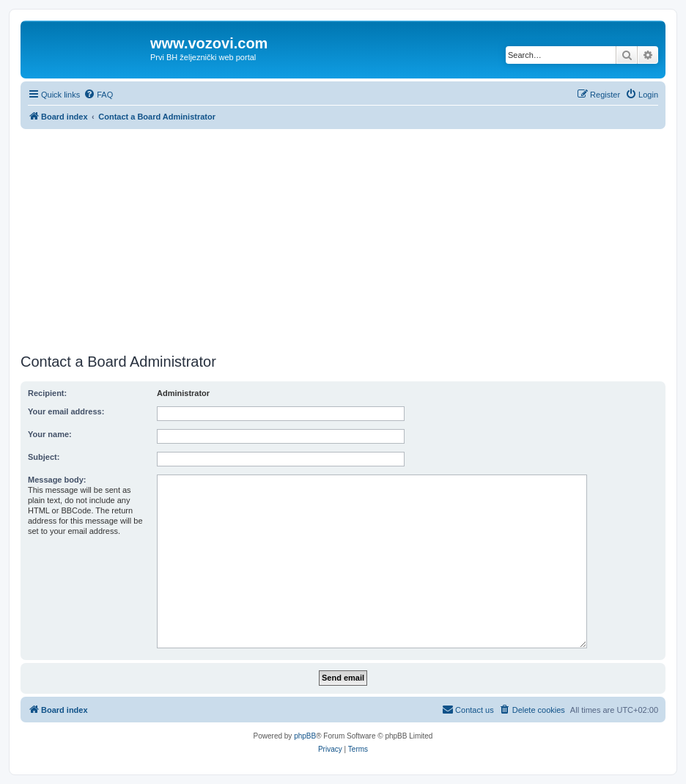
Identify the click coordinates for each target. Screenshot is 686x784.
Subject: (44, 457)
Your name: (50, 434)
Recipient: (47, 393)
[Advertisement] (343, 239)
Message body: (57, 480)
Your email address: (66, 411)
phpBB (305, 736)
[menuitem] (98, 95)
